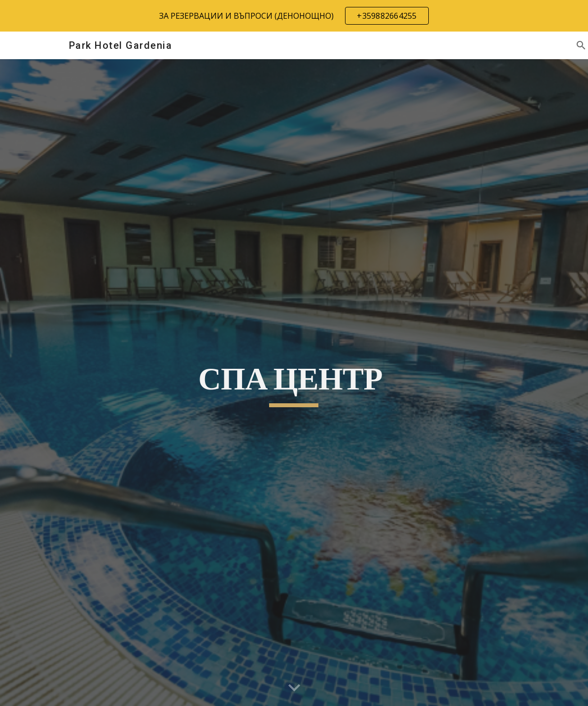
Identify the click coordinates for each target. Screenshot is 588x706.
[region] (294, 16)
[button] (294, 688)
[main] (294, 383)
